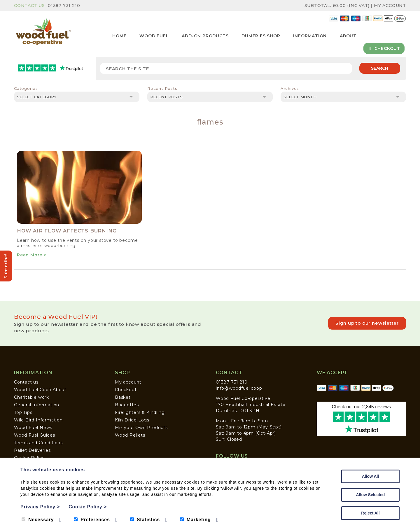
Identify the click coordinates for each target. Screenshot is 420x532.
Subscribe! (6, 266)
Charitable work (32, 397)
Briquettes (127, 405)
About (348, 36)
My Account (390, 6)
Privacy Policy (40, 507)
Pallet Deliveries (32, 450)
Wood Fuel (154, 36)
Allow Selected (371, 495)
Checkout (384, 48)
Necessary (38, 520)
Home (119, 36)
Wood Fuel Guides (35, 435)
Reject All (370, 513)
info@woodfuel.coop (239, 388)
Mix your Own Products (141, 428)
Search (380, 68)
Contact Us (29, 6)
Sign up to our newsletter (367, 323)
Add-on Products (205, 36)
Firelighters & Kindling (140, 412)
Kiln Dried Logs (132, 420)
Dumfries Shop (261, 36)
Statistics (145, 520)
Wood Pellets (130, 435)
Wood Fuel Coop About (40, 390)
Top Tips (23, 412)
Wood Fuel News (33, 428)
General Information (37, 405)
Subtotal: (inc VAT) (338, 6)
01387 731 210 (64, 6)
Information (310, 36)
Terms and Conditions (38, 443)
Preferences (92, 520)
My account (128, 382)
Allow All (371, 476)
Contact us (26, 382)
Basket (123, 397)
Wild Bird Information (38, 420)
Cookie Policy (88, 507)
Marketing (195, 520)
